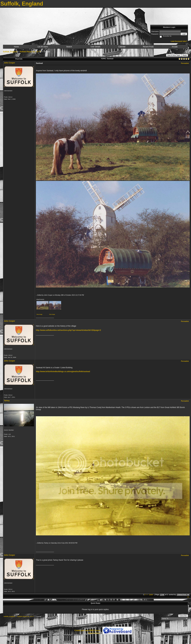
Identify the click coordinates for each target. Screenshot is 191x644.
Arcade (175, 47)
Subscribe (183, 616)
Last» (151, 595)
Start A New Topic (174, 55)
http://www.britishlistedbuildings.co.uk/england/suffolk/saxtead (63, 371)
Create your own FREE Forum (87, 630)
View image (39, 314)
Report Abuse (94, 633)
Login (184, 34)
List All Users (43, 47)
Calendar (122, 47)
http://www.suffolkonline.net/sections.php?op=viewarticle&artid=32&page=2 (68, 330)
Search (69, 47)
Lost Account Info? (179, 41)
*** (188, 597)
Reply (185, 55)
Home (16, 47)
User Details (95, 47)
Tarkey (7, 401)
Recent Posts (148, 47)
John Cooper (9, 63)
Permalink (185, 63)
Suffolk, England (10, 52)
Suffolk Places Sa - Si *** (30, 52)
